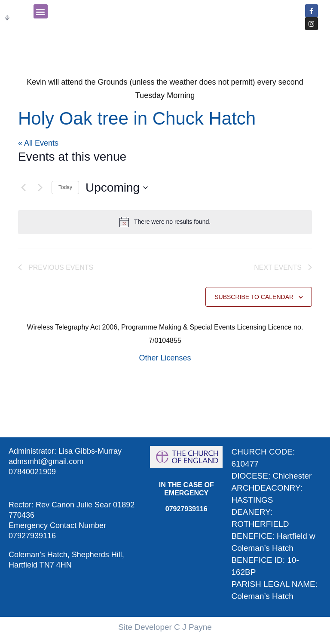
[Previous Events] (23, 188)
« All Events (38, 143)
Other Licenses (165, 358)
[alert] (165, 222)
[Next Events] (40, 188)
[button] (41, 11)
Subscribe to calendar (254, 297)
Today (65, 187)
